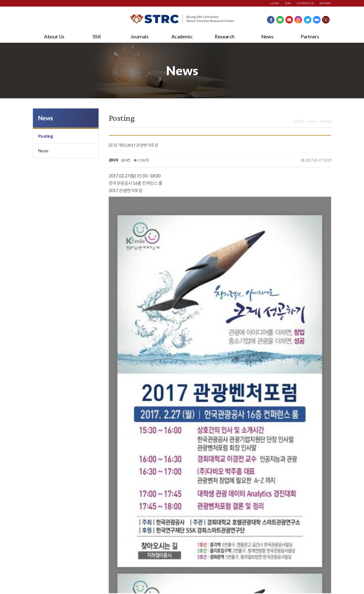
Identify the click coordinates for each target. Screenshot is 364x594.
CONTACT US (305, 3)
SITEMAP (325, 3)
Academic (182, 36)
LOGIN (275, 3)
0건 (126, 160)
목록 (326, 446)
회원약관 (39, 555)
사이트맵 (145, 555)
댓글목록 (119, 498)
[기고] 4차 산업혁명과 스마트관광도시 (155, 473)
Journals (140, 36)
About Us (54, 36)
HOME (299, 121)
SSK (97, 36)
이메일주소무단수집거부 (110, 555)
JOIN (288, 3)
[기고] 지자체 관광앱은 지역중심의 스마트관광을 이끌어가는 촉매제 (176, 461)
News (267, 36)
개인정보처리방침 (69, 555)
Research (225, 36)
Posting (45, 136)
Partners (310, 36)
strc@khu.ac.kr (154, 579)
